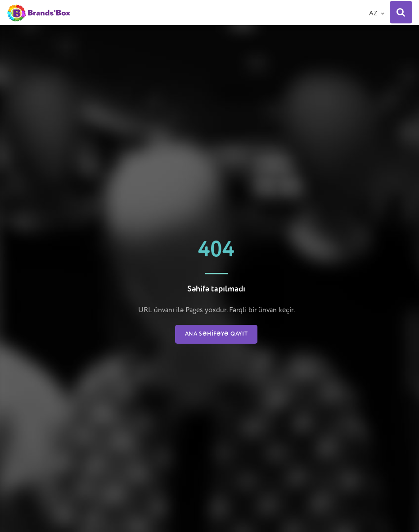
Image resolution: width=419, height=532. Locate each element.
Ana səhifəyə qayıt (216, 334)
